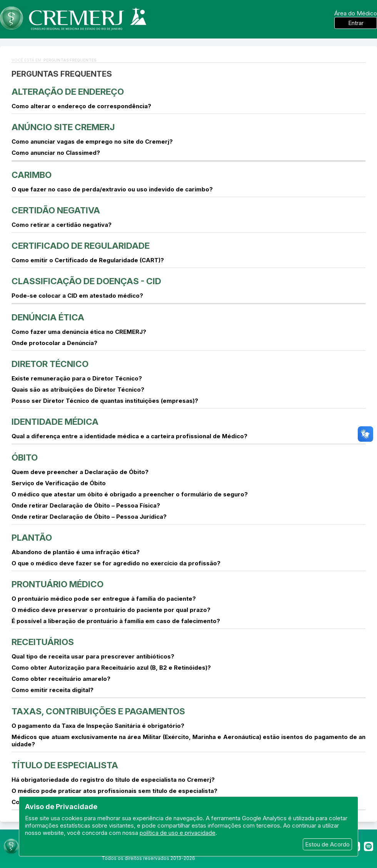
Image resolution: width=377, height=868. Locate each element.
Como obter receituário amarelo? (61, 679)
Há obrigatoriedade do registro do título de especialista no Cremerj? (113, 780)
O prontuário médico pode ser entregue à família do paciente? (104, 599)
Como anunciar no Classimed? (56, 153)
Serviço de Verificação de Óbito (59, 483)
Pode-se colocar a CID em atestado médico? (77, 296)
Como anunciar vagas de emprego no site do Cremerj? (92, 142)
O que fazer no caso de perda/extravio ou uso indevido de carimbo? (112, 189)
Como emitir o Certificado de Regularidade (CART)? (88, 260)
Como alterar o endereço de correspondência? (81, 106)
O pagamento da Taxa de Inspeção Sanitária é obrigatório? (98, 726)
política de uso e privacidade (178, 833)
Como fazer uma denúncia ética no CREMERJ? (79, 332)
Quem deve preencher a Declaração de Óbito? (80, 472)
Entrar (356, 23)
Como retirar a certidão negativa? (62, 225)
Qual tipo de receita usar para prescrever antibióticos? (93, 656)
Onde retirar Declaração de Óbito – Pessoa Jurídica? (89, 517)
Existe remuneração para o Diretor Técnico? (77, 378)
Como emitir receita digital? (53, 690)
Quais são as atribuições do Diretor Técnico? (78, 390)
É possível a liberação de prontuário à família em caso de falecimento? (116, 621)
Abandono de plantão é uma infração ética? (76, 552)
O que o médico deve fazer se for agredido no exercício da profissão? (116, 563)
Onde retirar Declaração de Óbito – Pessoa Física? (86, 505)
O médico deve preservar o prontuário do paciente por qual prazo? (111, 610)
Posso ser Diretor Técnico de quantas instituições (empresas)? (105, 401)
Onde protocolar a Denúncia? (54, 343)
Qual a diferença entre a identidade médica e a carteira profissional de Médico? (129, 436)
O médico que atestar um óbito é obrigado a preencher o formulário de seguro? (130, 494)
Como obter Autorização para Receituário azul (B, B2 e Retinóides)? (111, 668)
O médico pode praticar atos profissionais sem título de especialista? (114, 791)
